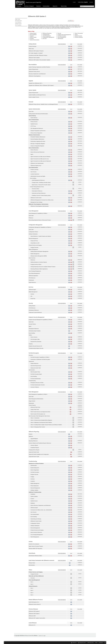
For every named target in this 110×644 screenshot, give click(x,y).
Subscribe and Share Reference (39, 193)
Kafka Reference (32, 282)
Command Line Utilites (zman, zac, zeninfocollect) (41, 510)
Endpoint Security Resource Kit (35, 346)
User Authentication (35, 514)
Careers (40, 636)
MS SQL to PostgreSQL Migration (38, 144)
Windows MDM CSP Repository (36, 549)
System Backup (34, 118)
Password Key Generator (36, 342)
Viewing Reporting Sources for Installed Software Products (43, 267)
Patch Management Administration (36, 399)
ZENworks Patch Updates (34, 58)
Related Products (78, 36)
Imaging (32, 477)
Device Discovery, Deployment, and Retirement (41, 505)
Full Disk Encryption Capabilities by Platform (40, 357)
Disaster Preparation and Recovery (38, 131)
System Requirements (34, 69)
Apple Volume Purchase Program (36, 546)
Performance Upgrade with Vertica (38, 141)
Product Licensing (34, 170)
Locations (33, 481)
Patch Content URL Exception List (38, 414)
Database (33, 503)
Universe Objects (34, 445)
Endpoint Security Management (64, 35)
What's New (31, 49)
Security (59, 33)
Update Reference (35, 363)
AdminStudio (60, 39)
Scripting (31, 344)
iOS (31, 296)
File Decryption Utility (35, 339)
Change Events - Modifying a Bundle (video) (41, 182)
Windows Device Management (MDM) (39, 256)
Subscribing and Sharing (36, 519)
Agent (32, 154)
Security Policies (32, 324)
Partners (39, 6)
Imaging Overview (34, 247)
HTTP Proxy (33, 126)
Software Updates (34, 490)
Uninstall (32, 39)
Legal (44, 636)
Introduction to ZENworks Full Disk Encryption (40, 359)
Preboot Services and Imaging (35, 245)
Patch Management (62, 37)
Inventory (33, 479)
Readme (31, 434)
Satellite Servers (34, 124)
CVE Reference (32, 308)
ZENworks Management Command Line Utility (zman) (42, 200)
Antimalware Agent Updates (35, 331)
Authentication (34, 465)
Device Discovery (34, 150)
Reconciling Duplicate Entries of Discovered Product (40, 220)
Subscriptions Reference (37, 191)
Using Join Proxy (34, 241)
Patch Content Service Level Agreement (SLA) (40, 412)
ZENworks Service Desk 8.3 (35, 604)
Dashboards (31, 280)
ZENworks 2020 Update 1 (34, 614)
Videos (76, 35)
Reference (31, 218)
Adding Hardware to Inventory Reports (39, 262)
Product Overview (33, 46)
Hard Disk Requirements (36, 366)
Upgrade (32, 36)
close (105, 643)
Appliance (31, 436)
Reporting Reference (33, 441)
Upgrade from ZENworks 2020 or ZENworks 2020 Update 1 (41, 85)
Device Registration (35, 470)
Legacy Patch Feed (35, 409)
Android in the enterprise (34, 544)
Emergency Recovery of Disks (37, 383)
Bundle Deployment (35, 468)
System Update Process (34, 97)
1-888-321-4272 (90, 643)
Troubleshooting (46, 35)
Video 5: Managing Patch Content (38, 427)
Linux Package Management (35, 271)
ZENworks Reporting (47, 33)
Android (32, 294)
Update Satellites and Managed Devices (37, 95)
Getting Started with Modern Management (39, 251)
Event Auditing (32, 333)
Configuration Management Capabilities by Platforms (40, 227)
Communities (46, 6)
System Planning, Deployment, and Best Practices (39, 67)
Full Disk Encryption (62, 36)
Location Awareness (35, 174)
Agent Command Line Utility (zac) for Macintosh (41, 161)
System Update (33, 37)
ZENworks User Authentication (37, 163)
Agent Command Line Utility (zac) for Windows (40, 157)
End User (45, 39)
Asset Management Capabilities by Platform (38, 213)
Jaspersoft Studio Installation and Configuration (39, 454)
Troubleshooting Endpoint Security (36, 348)
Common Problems (35, 387)
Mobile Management (35, 254)
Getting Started (33, 33)
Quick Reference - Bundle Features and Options (41, 236)
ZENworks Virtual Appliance (35, 76)
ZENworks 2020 (32, 616)
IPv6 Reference (32, 278)
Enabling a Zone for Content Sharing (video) (41, 195)
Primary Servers (34, 122)
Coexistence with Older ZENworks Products (38, 55)
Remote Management (33, 238)
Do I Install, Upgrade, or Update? (36, 53)
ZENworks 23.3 (32, 625)
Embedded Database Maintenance (38, 137)
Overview (33, 578)
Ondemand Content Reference (35, 312)
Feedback (101, 643)
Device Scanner (34, 337)
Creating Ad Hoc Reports (34, 450)
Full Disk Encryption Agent (36, 374)
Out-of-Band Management (34, 273)
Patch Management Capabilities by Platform (38, 394)
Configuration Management (48, 37)
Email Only (33, 299)
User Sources (34, 172)
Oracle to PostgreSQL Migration (37, 146)
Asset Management (47, 36)
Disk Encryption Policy (35, 372)
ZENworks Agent (32, 290)
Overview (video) (36, 189)
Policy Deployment (35, 486)
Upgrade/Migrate (34, 439)
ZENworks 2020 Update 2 (34, 611)
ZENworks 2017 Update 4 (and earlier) (37, 618)
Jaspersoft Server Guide (34, 457)
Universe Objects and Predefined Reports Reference (40, 443)
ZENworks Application (33, 276)
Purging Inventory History (36, 264)
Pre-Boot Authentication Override (38, 385)
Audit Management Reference (38, 180)
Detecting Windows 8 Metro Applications (39, 269)
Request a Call (83, 643)
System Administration (35, 40)
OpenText (39, 2)
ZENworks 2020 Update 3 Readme (36, 51)
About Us (55, 6)
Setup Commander (79, 33)
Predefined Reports (35, 448)
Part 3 (32, 593)
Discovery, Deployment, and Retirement (37, 74)
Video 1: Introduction (35, 418)
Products (19, 6)
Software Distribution (33, 234)
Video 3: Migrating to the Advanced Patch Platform (41, 422)
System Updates (34, 496)
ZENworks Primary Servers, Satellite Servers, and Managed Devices (43, 104)
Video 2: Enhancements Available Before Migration (41, 420)
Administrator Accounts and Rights (38, 176)
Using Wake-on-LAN (35, 243)
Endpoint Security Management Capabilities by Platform (41, 320)
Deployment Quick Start (36, 368)
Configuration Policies (33, 232)
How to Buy (64, 6)
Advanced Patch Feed (35, 407)
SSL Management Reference (37, 128)
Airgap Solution (32, 401)
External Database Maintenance (37, 139)
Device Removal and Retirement (37, 152)
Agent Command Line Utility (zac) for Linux (40, 159)
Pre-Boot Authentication (36, 379)
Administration (32, 565)
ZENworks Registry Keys (36, 166)
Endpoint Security (34, 474)
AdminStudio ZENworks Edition (35, 556)
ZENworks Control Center (36, 198)
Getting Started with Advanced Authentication (38, 114)
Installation (33, 494)
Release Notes (32, 563)
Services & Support (29, 6)
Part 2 (32, 584)
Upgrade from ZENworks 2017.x (36, 83)
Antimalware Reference (34, 310)
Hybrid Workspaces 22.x (34, 602)
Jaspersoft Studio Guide (34, 452)
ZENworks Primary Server (34, 72)
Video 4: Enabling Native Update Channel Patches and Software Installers (46, 425)
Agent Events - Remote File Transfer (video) (41, 185)
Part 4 (32, 595)
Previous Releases (79, 37)
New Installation (33, 35)
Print (96, 643)
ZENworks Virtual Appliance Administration (40, 206)
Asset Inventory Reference (36, 532)
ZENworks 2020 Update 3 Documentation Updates (40, 60)
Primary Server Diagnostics (36, 133)
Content (32, 499)
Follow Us (74, 643)
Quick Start (31, 111)
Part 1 (32, 582)
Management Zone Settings (36, 202)
